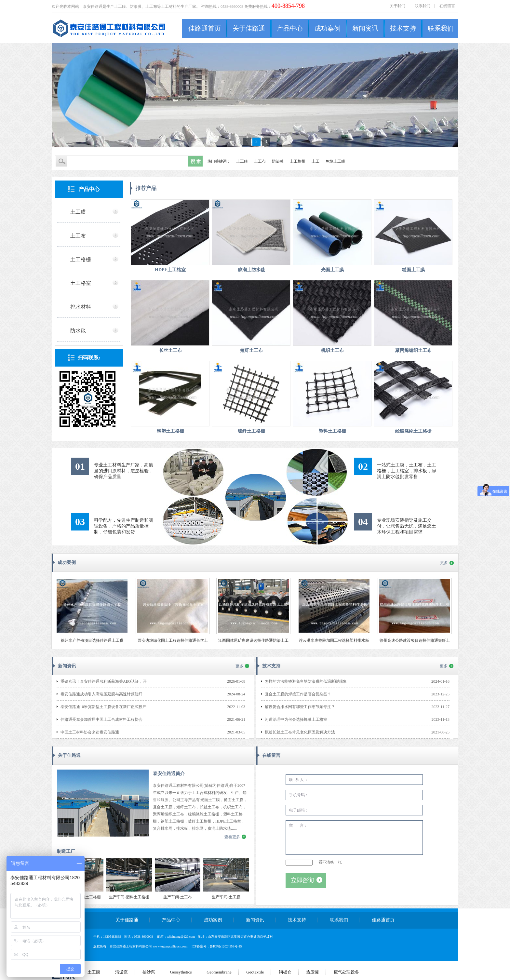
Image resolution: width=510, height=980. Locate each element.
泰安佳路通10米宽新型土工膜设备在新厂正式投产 (103, 707)
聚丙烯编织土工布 (413, 350)
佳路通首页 (205, 28)
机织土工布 (332, 350)
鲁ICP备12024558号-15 (226, 946)
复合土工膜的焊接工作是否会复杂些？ (298, 694)
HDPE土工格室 (170, 270)
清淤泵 (121, 972)
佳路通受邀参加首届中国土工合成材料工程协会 (101, 719)
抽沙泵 (149, 972)
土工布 (260, 161)
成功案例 (328, 28)
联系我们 (423, 6)
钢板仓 (285, 972)
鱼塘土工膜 (335, 161)
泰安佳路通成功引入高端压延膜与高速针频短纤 (101, 694)
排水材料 (81, 307)
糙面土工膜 (413, 270)
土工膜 (242, 161)
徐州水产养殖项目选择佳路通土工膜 (92, 640)
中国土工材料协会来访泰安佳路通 (90, 732)
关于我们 (397, 6)
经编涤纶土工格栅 (413, 431)
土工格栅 (298, 161)
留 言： (354, 838)
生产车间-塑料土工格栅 (129, 897)
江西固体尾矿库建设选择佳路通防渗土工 (253, 640)
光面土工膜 (332, 270)
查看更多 (232, 837)
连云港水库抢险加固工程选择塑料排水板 (334, 640)
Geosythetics (181, 972)
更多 (444, 563)
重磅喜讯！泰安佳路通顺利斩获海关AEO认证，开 (104, 681)
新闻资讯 (365, 28)
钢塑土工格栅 (170, 431)
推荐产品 (146, 188)
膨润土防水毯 (251, 270)
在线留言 (447, 6)
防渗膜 (278, 161)
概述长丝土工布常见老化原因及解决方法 (300, 732)
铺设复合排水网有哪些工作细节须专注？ (300, 707)
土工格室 (81, 283)
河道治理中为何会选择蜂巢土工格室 (296, 719)
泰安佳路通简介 (169, 774)
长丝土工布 (170, 350)
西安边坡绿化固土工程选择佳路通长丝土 (173, 640)
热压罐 (312, 972)
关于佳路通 (249, 28)
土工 (315, 161)
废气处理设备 (346, 972)
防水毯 (78, 331)
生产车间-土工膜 (226, 897)
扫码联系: (89, 358)
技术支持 (403, 28)
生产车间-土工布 (178, 897)
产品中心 (290, 28)
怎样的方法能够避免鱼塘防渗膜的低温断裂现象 (306, 681)
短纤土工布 (251, 350)
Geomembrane (219, 972)
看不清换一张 (330, 862)
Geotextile (255, 972)
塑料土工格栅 (332, 431)
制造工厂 (66, 851)
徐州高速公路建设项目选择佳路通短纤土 (415, 640)
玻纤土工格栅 (251, 431)
